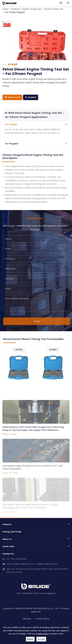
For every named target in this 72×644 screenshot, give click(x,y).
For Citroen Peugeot (15, 12)
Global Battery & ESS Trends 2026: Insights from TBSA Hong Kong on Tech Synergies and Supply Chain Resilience (33, 430)
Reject (30, 639)
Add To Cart (12, 97)
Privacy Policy (42, 619)
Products (15, 9)
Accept (41, 639)
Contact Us (8, 554)
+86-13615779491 (19, 559)
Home (5, 9)
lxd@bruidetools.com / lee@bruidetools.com (35, 564)
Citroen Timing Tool (53, 9)
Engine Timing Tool (32, 9)
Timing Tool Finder (12, 532)
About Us (7, 539)
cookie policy (42, 634)
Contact (31, 97)
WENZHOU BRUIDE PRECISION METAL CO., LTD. (37, 609)
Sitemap (27, 619)
